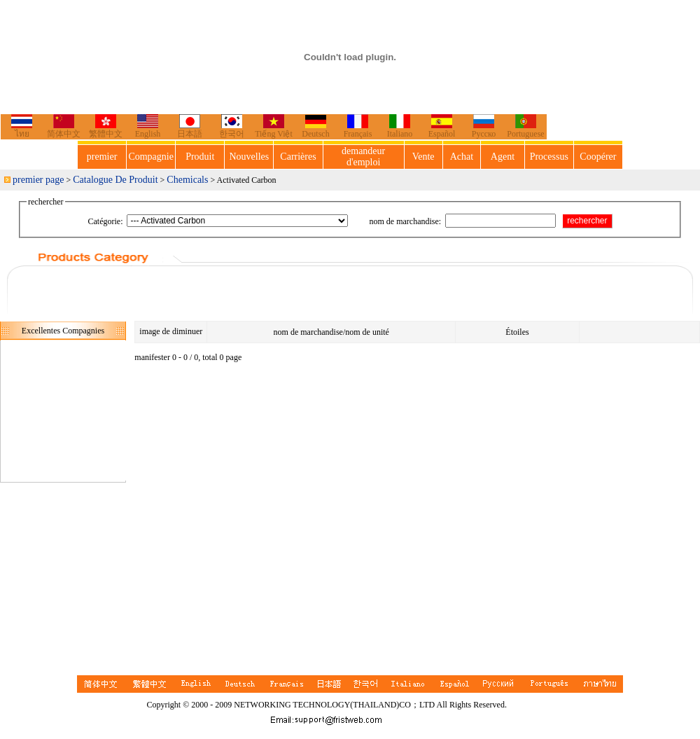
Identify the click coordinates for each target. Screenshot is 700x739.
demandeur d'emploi (363, 157)
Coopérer (598, 157)
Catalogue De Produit (115, 180)
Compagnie (151, 157)
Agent (503, 157)
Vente (423, 157)
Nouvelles (250, 157)
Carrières (298, 157)
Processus (549, 157)
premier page (38, 180)
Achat (462, 157)
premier (102, 157)
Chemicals (187, 180)
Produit (200, 157)
